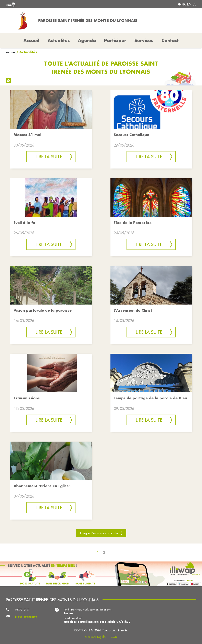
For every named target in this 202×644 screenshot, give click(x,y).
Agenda (87, 40)
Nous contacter (26, 617)
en (189, 4)
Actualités (59, 40)
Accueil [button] (31, 40)
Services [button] (144, 40)
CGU (114, 637)
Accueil (11, 52)
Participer (115, 40)
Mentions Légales (96, 637)
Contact (170, 40)
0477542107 (22, 609)
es (195, 4)
